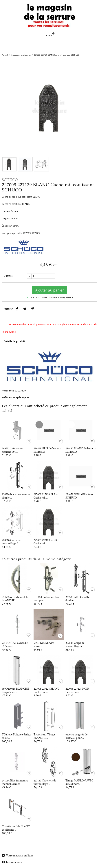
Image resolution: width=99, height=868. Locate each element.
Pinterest (33, 309)
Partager (17, 309)
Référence (8, 391)
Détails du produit (14, 341)
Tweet (25, 309)
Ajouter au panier (49, 290)
